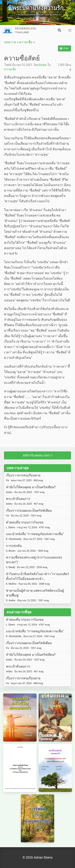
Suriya (42, 65)
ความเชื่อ (26, 42)
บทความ (10, 42)
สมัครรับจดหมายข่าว (38, 455)
